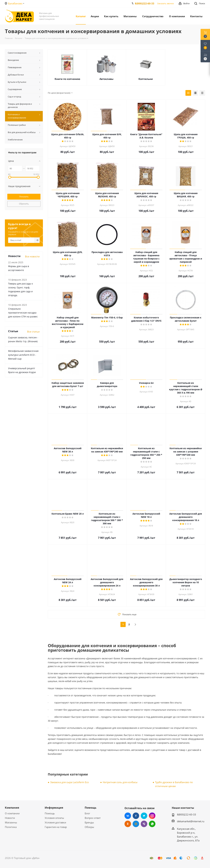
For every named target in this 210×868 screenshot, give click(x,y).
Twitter (144, 816)
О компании (12, 813)
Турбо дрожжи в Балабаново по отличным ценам (174, 784)
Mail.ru (136, 824)
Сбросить (24, 204)
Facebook (136, 816)
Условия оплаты (54, 818)
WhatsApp (152, 824)
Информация (54, 808)
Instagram (152, 816)
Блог (87, 813)
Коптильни (146, 79)
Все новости (32, 256)
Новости (10, 818)
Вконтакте (128, 816)
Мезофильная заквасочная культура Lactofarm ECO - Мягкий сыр (23, 355)
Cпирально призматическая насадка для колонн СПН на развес (23, 313)
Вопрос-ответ (93, 818)
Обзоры (89, 827)
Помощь (50, 813)
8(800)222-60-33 (145, 3)
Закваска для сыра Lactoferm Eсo (69, 782)
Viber (144, 824)
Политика (11, 827)
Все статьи (33, 332)
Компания (12, 808)
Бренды (89, 822)
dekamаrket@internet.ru (191, 821)
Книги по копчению (67, 79)
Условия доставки (55, 822)
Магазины (11, 822)
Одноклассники (128, 824)
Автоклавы (106, 79)
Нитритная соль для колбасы (120, 782)
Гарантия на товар (56, 827)
